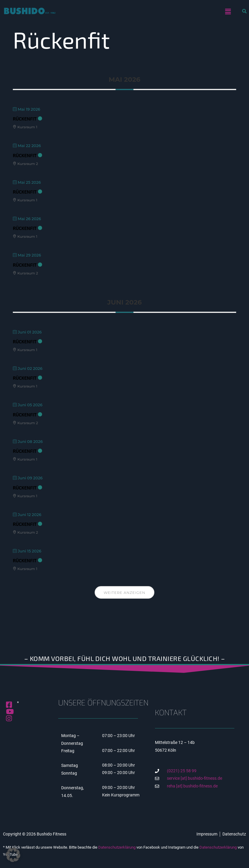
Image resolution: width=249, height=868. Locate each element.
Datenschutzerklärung (117, 847)
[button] (228, 12)
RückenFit (25, 119)
